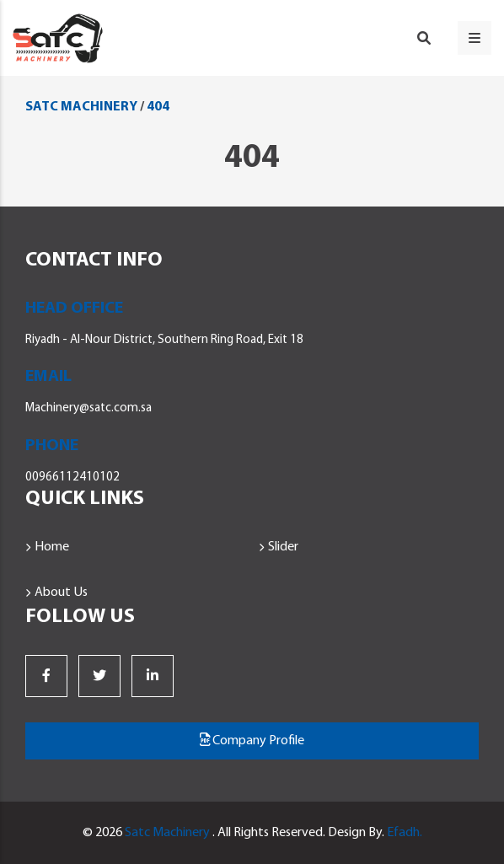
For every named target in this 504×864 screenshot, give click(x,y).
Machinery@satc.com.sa (88, 408)
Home (52, 547)
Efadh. (405, 833)
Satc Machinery (167, 833)
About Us (61, 593)
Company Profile (252, 740)
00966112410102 (72, 478)
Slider (283, 547)
